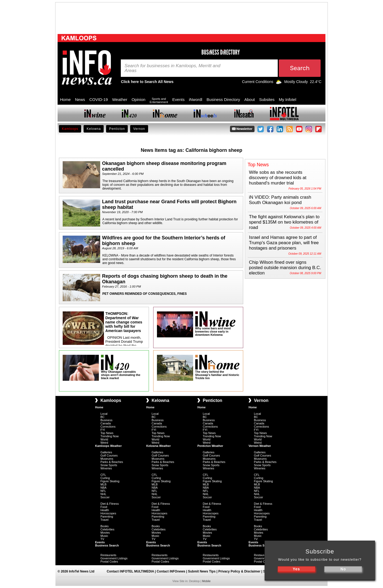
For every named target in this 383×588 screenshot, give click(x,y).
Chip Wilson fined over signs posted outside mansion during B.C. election (285, 268)
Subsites (267, 99)
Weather (120, 99)
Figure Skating (110, 481)
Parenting (107, 517)
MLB (104, 484)
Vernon (139, 129)
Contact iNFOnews (171, 571)
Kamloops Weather (108, 446)
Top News (107, 433)
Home (65, 99)
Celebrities (107, 529)
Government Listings (114, 558)
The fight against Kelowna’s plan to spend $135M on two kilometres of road (284, 222)
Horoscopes (108, 513)
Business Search (107, 545)
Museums (107, 459)
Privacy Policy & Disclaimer (239, 571)
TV (102, 539)
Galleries (106, 452)
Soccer (105, 497)
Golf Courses (109, 455)
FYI (103, 430)
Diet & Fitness (110, 504)
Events (178, 99)
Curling (105, 478)
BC (102, 417)
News (80, 99)
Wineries (106, 468)
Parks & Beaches (112, 462)
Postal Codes (109, 561)
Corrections (108, 427)
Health (105, 510)
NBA (104, 488)
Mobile (206, 581)
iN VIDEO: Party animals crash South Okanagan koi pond (280, 200)
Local (104, 414)
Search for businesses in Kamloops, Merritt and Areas (172, 68)
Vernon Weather (260, 446)
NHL (103, 494)
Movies (105, 533)
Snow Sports (109, 465)
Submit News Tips (202, 571)
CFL (103, 475)
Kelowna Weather (159, 446)
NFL (103, 491)
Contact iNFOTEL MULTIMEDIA (130, 571)
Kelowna (94, 129)
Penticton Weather (210, 446)
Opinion (138, 99)
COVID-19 (99, 99)
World (104, 439)
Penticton (117, 129)
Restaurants (108, 555)
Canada (106, 423)
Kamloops (70, 129)
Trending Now (110, 436)
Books (105, 526)
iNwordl (196, 99)
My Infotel (288, 99)
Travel (104, 520)
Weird (104, 443)
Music (104, 536)
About (249, 99)
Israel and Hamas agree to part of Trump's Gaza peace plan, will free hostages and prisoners (284, 243)
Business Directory (223, 99)
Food (104, 507)
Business (106, 420)
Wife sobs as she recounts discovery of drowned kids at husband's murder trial (278, 178)
